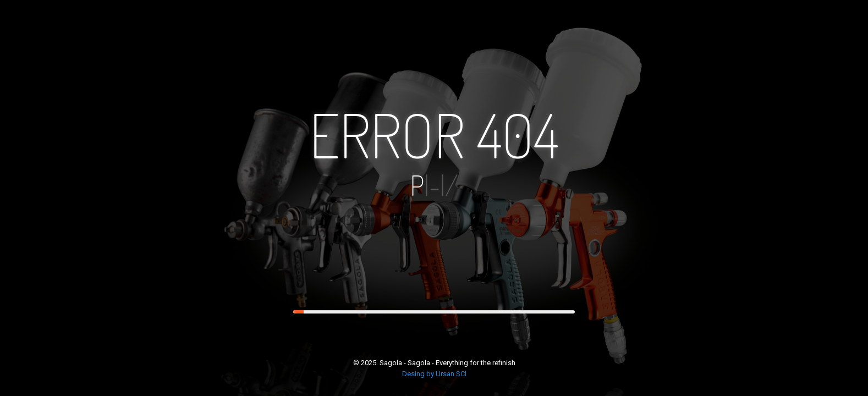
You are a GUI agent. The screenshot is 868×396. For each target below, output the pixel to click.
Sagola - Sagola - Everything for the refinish (447, 363)
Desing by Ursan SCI (434, 374)
